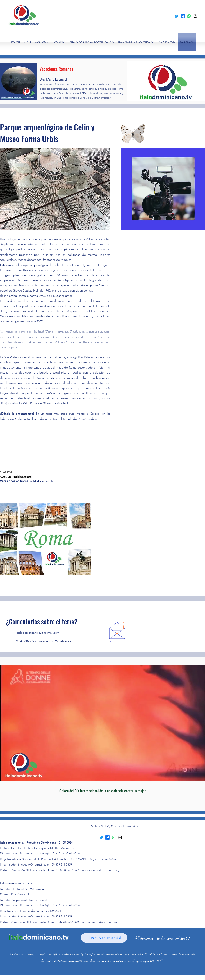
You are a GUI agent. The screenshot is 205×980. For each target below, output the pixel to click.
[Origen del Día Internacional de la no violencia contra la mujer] (102, 791)
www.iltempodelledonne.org (101, 870)
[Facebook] (183, 16)
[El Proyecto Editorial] (104, 938)
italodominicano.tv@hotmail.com (38, 633)
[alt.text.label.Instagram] (195, 16)
